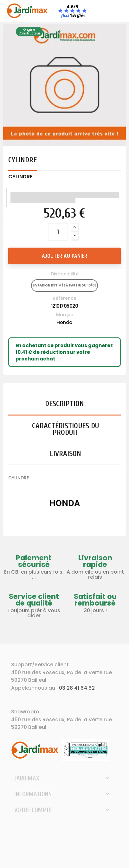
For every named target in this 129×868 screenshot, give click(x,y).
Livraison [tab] (65, 454)
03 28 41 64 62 (77, 688)
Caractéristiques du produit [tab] (65, 429)
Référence (64, 298)
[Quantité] (58, 232)
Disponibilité (65, 274)
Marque (64, 315)
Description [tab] (64, 404)
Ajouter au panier (64, 256)
